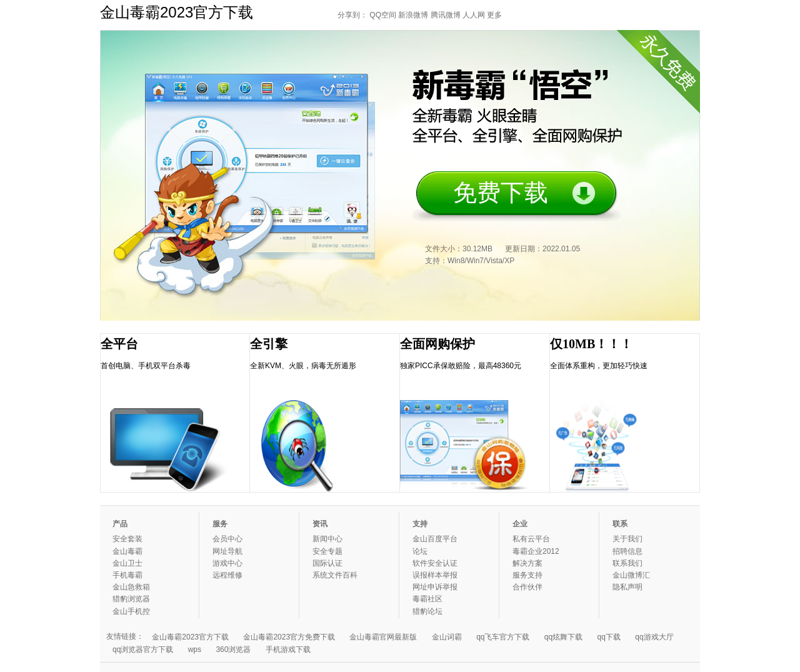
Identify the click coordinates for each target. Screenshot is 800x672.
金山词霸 (447, 637)
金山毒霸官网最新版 (383, 637)
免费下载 (501, 193)
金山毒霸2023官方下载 (190, 637)
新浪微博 (413, 15)
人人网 (474, 15)
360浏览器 (233, 649)
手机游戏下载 (288, 649)
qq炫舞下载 (563, 637)
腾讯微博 (446, 15)
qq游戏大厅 (654, 637)
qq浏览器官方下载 (143, 649)
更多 (494, 15)
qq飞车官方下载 (503, 637)
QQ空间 (383, 15)
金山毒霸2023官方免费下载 (289, 637)
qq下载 (609, 637)
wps (195, 649)
